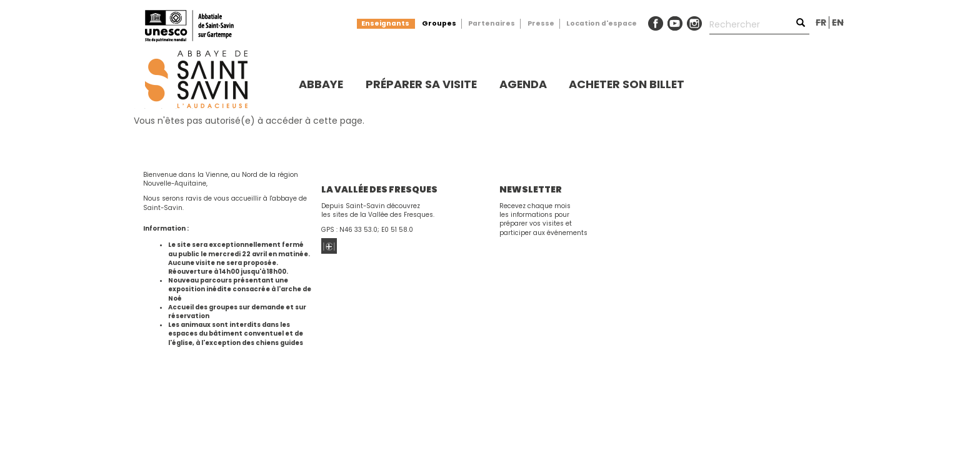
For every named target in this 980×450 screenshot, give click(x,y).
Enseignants (385, 23)
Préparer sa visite (421, 84)
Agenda (523, 84)
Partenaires (492, 23)
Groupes (439, 23)
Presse (541, 23)
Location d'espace (602, 23)
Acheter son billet (627, 84)
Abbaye (321, 84)
